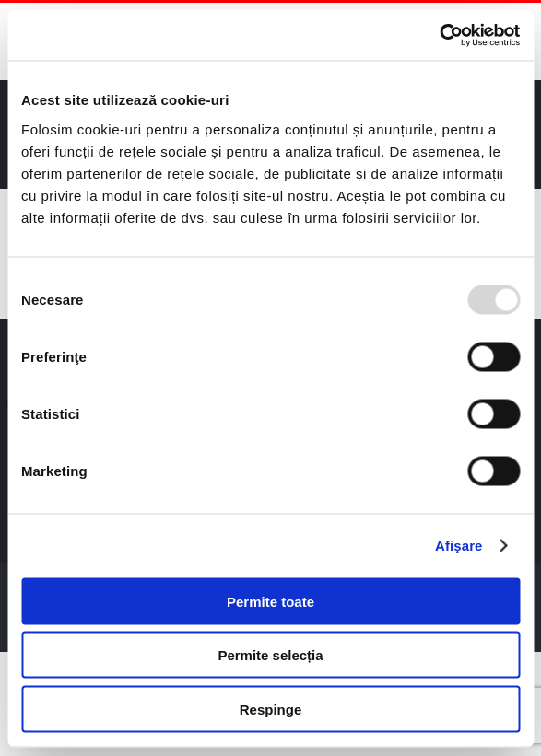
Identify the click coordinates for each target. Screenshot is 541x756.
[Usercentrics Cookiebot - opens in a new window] (439, 35)
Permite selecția (270, 655)
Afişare (459, 546)
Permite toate (270, 601)
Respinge (271, 709)
